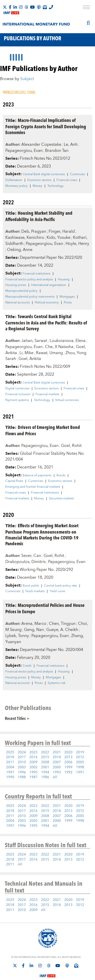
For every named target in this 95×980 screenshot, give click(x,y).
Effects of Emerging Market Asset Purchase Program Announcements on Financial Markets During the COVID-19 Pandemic (42, 534)
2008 (45, 762)
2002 (33, 767)
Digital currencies (17, 389)
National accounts (17, 303)
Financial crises (67, 180)
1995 (33, 772)
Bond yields (31, 586)
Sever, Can (31, 556)
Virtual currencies (67, 400)
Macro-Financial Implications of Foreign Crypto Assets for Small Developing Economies (46, 126)
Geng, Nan (34, 630)
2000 (57, 767)
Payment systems (17, 400)
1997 (10, 772)
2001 (45, 767)
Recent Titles (15, 718)
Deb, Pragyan (34, 231)
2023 (33, 752)
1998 (80, 767)
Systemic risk (56, 683)
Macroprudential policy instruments (30, 297)
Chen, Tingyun (62, 624)
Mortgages (67, 297)
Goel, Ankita (30, 359)
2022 (45, 752)
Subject (27, 79)
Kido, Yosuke (59, 238)
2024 (22, 752)
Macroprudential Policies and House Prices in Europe (45, 608)
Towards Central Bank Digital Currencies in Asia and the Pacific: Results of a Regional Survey (46, 322)
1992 (68, 772)
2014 (57, 757)
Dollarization (14, 180)
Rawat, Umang (49, 353)
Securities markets (61, 499)
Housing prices (16, 285)
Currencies (77, 174)
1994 (45, 772)
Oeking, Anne (20, 250)
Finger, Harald (62, 231)
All (55, 777)
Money (37, 186)
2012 (80, 757)
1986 (45, 777)
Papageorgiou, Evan (24, 151)
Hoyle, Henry (77, 244)
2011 (10, 762)
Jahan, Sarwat (34, 341)
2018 (10, 757)
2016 (33, 757)
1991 (80, 772)
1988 (22, 777)
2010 (22, 762)
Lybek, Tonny (17, 636)
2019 (80, 752)
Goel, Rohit (71, 446)
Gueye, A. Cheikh (62, 630)
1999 (68, 767)
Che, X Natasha (59, 347)
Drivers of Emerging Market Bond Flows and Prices (43, 430)
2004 (10, 767)
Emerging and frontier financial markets (33, 487)
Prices (68, 303)
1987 (33, 777)
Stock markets (35, 591)
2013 (68, 757)
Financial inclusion (18, 394)
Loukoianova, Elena (68, 341)
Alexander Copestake (41, 144)
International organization (49, 285)
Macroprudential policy (21, 291)
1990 (10, 777)
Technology (55, 186)
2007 (57, 762)
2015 (45, 757)
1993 (57, 772)
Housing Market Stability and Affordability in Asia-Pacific (39, 216)
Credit (27, 666)
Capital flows (14, 481)
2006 (68, 762)
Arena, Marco (34, 624)
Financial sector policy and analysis (29, 280)
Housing (64, 280)
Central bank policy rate (61, 586)
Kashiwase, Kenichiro (25, 238)
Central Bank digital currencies (44, 174)
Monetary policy (16, 186)
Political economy (47, 303)
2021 (57, 752)
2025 (10, 752)
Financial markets (47, 394)
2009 (33, 762)
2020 (68, 752)
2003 (22, 767)
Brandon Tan (57, 151)
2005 (80, 762)
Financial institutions (36, 274)
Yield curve (57, 591)
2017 (22, 757)
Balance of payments (37, 476)
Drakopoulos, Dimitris (25, 562)
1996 (22, 772)
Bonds (61, 476)
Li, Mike (26, 353)
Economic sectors (39, 180)
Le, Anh (71, 144)
